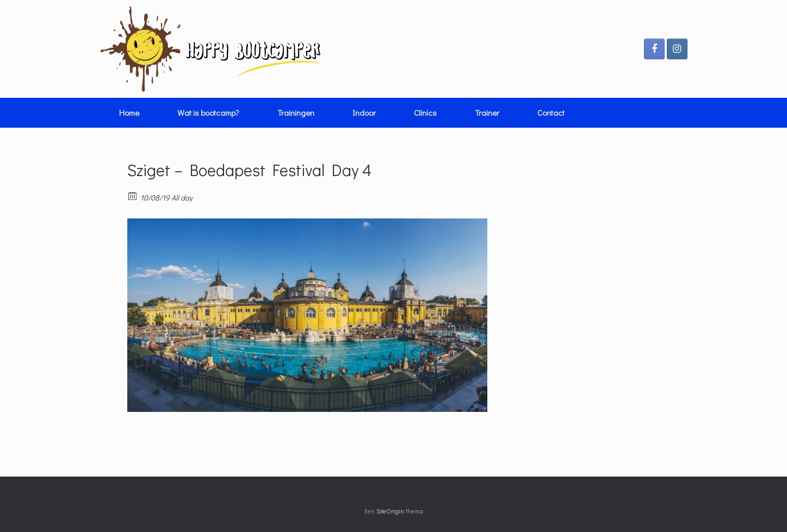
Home (129, 112)
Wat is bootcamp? (208, 112)
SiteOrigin (390, 511)
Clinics (425, 112)
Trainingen (296, 112)
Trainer (487, 112)
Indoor (364, 112)
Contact (551, 112)
